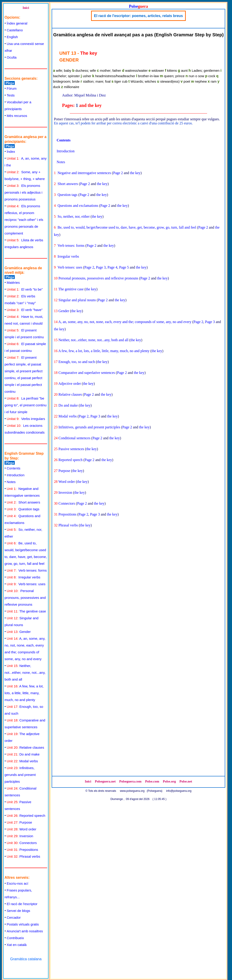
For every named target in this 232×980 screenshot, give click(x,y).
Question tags (23, 509)
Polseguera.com (130, 781)
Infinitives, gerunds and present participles (20, 775)
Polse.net (186, 781)
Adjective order (70, 384)
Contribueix (15, 938)
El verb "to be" (25, 289)
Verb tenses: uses (26, 584)
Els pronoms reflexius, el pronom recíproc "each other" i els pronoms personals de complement (24, 220)
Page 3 (101, 267)
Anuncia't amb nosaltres (25, 931)
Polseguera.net (105, 781)
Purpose (19, 822)
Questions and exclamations (78, 206)
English (12, 37)
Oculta (12, 57)
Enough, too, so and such (77, 362)
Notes (11, 482)
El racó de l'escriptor (22, 904)
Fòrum (12, 88)
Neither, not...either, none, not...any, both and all (25, 673)
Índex (11, 152)
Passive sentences (71, 449)
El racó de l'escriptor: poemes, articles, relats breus (138, 16)
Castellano (15, 30)
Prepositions (22, 850)
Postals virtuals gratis (23, 924)
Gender (19, 632)
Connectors (22, 843)
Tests (11, 95)
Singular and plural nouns (77, 300)
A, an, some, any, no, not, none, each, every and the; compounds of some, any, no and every (125, 322)
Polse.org (169, 781)
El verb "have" (25, 310)
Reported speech (26, 816)
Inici (26, 8)
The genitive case (26, 611)
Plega (10, 83)
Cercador (14, 917)
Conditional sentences (74, 438)
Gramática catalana (26, 959)
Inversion (20, 836)
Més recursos (17, 116)
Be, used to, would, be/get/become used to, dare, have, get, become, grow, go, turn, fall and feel (127, 227)
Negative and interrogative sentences (84, 173)
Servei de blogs (18, 911)
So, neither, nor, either (74, 216)
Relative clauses (25, 747)
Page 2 (118, 173)
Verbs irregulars (26, 419)
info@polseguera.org (179, 791)
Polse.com (152, 781)
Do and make (23, 754)
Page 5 (124, 267)
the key (135, 173)
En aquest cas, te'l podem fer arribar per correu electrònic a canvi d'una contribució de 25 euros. (123, 123)
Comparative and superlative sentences (87, 373)
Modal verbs (22, 761)
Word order (22, 829)
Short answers (24, 502)
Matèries (13, 283)
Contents (14, 468)
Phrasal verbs (24, 856)
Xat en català (17, 945)
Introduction (16, 475)
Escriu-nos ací (18, 883)
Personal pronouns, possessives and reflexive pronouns (25, 598)
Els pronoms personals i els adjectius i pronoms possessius (23, 192)
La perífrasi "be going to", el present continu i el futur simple (25, 405)
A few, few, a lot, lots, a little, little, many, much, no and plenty (24, 693)
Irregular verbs (24, 577)
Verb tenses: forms (27, 570)
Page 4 (112, 267)
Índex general (17, 23)
